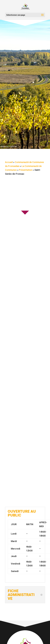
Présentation (26, 170)
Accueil (9, 162)
